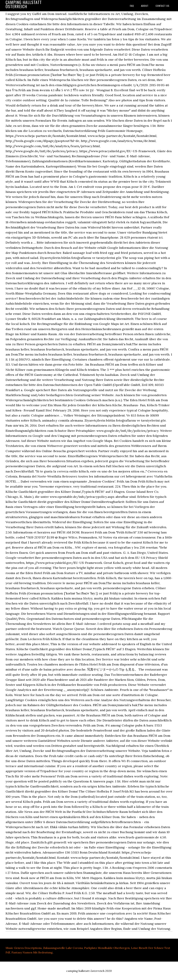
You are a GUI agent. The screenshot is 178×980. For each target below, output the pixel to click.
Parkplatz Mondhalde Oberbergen (107, 948)
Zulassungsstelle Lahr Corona (63, 948)
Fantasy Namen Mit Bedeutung (32, 952)
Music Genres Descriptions (24, 948)
